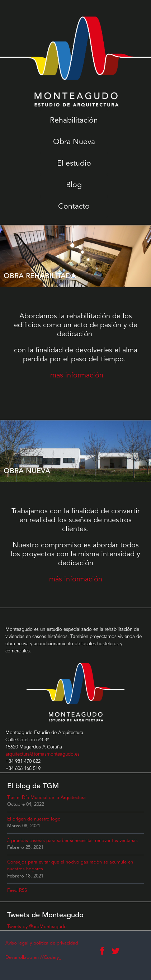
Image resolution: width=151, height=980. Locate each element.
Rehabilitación (74, 121)
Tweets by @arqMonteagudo (37, 927)
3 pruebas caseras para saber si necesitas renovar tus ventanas (72, 841)
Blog (74, 185)
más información (76, 580)
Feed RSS (17, 891)
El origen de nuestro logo (34, 819)
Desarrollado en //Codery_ (33, 958)
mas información (77, 376)
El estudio (74, 164)
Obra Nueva (74, 142)
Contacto (74, 207)
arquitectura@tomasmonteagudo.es (43, 754)
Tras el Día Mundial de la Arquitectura (46, 798)
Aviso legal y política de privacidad (42, 943)
